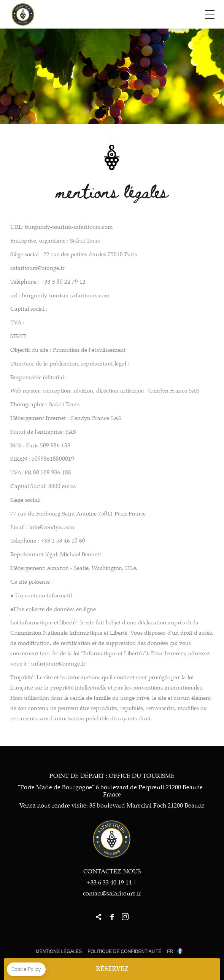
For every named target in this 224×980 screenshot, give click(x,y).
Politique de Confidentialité (124, 951)
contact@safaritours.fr (112, 894)
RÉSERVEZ (112, 969)
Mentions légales (59, 951)
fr (170, 951)
